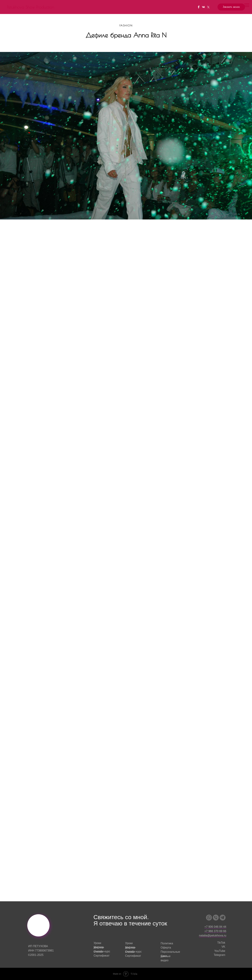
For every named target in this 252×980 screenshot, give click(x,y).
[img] (209, 918)
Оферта (166, 948)
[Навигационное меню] (247, 5)
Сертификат (102, 956)
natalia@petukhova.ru (213, 935)
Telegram (219, 955)
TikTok (221, 943)
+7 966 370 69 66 (215, 931)
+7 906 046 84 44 (215, 927)
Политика (167, 943)
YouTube (220, 951)
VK (223, 947)
